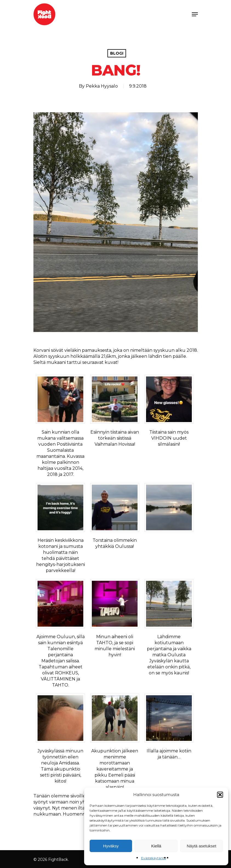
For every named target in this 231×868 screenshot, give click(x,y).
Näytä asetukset (202, 846)
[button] (220, 795)
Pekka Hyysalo (102, 86)
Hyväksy (111, 846)
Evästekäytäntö (154, 858)
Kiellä (156, 846)
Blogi (117, 53)
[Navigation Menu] (195, 14)
